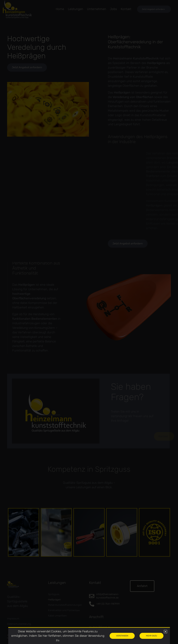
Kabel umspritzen (57, 616)
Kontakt (126, 9)
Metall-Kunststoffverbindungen (65, 605)
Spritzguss (54, 594)
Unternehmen (97, 9)
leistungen (76, 9)
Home (60, 9)
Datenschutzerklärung (19, 624)
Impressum (13, 619)
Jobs (113, 9)
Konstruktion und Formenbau (64, 610)
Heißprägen (54, 600)
